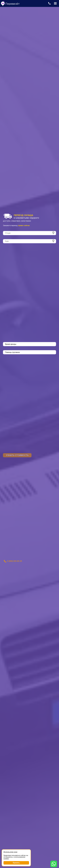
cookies (6, 859)
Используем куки (10, 852)
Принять (16, 863)
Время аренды (11, 344)
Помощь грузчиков (12, 352)
